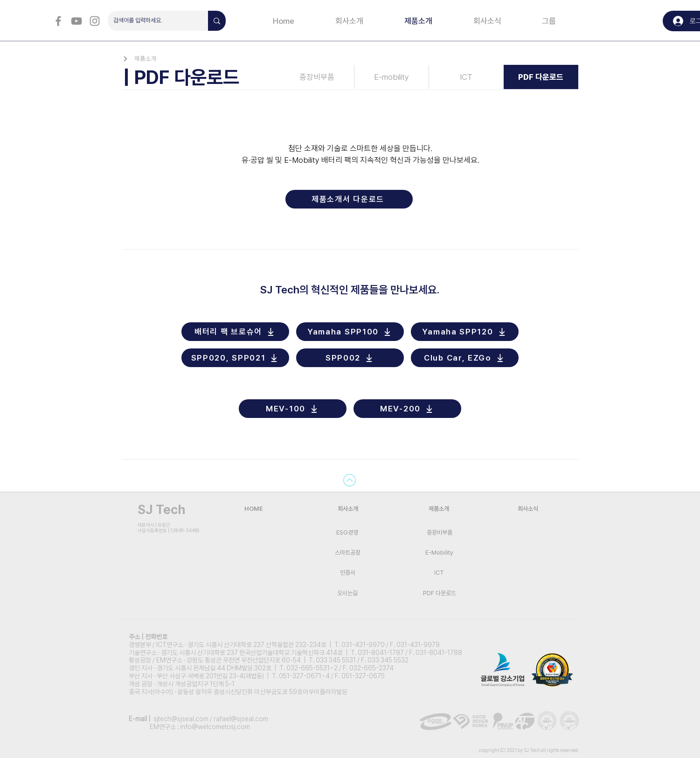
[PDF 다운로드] (541, 77)
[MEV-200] (407, 409)
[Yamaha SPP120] (465, 332)
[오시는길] (348, 593)
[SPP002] (350, 358)
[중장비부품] (317, 77)
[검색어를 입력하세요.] (151, 21)
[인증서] (348, 573)
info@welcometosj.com (215, 727)
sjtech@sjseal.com (181, 719)
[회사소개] (348, 509)
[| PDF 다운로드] (200, 77)
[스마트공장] (348, 553)
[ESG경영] (347, 532)
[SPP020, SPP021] (235, 358)
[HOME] (254, 509)
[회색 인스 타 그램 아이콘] (95, 21)
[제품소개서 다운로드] (349, 199)
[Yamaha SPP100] (350, 332)
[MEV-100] (293, 409)
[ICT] (466, 77)
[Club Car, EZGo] (465, 358)
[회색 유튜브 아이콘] (76, 21)
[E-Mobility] (440, 553)
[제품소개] (144, 59)
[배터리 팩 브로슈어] (235, 332)
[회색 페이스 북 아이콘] (58, 21)
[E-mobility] (392, 77)
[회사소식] (528, 509)
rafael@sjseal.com (241, 719)
